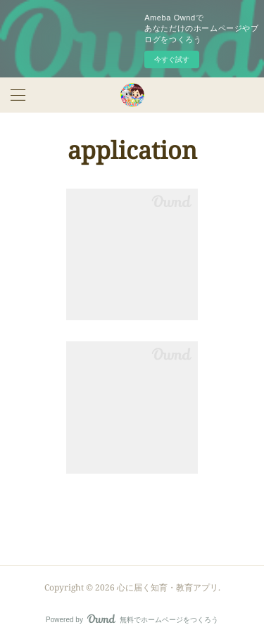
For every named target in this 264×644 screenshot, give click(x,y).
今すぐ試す (172, 59)
